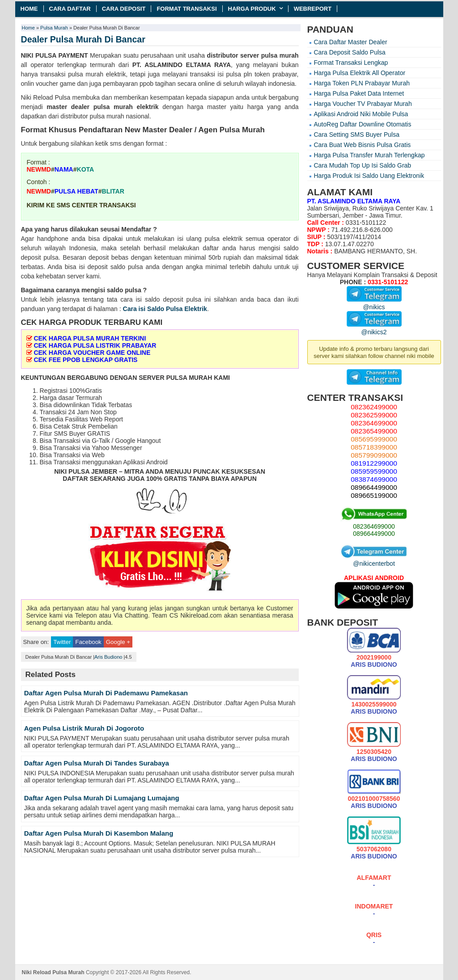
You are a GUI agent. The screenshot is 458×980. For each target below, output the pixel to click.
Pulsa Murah (54, 28)
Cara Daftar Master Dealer (351, 42)
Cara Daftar (70, 9)
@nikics (374, 303)
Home (29, 9)
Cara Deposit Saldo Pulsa (350, 52)
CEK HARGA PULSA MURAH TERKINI (90, 338)
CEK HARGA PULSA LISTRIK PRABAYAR (95, 345)
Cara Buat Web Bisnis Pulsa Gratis (363, 145)
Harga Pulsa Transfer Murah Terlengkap (369, 155)
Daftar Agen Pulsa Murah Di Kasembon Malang (99, 833)
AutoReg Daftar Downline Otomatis (363, 124)
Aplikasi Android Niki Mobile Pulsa (361, 114)
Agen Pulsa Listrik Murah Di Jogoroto (84, 728)
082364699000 (374, 526)
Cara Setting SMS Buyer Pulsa (357, 135)
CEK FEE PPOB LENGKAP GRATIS (85, 360)
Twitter (62, 642)
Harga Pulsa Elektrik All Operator (360, 73)
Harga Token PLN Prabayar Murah (362, 83)
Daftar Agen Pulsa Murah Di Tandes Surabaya (97, 763)
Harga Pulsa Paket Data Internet (359, 93)
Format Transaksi (187, 9)
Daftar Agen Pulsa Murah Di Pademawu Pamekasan (106, 693)
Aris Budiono (108, 657)
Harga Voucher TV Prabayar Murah (363, 104)
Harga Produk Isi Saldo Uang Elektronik (369, 176)
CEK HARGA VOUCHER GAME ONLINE (92, 353)
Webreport (313, 9)
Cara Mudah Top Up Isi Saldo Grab (363, 165)
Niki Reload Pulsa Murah (53, 972)
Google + (118, 642)
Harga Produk (252, 9)
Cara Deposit (124, 9)
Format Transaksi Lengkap (351, 63)
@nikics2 (374, 328)
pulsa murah (280, 55)
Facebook (88, 642)
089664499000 (374, 534)
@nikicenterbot (374, 560)
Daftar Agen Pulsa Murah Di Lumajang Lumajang (102, 798)
